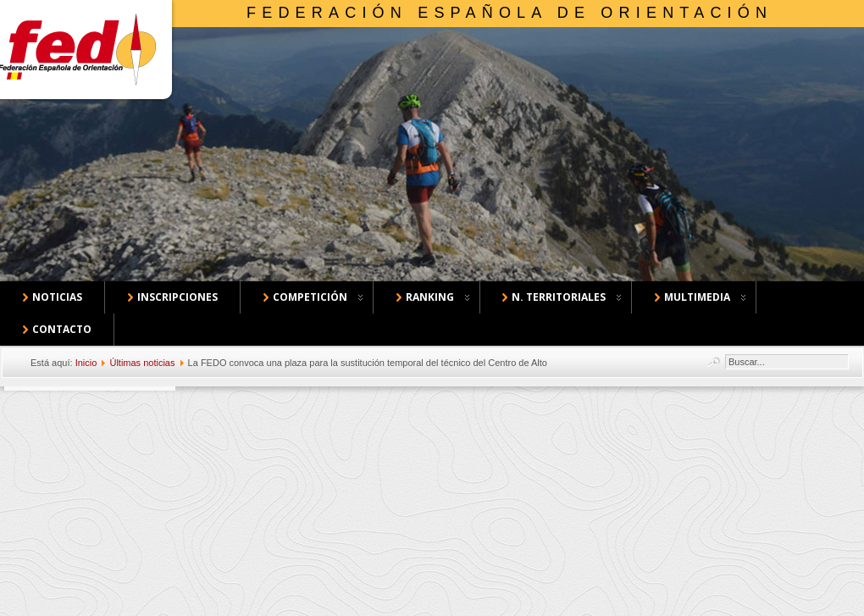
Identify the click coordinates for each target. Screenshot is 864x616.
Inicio (86, 363)
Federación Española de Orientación (510, 13)
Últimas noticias (142, 363)
